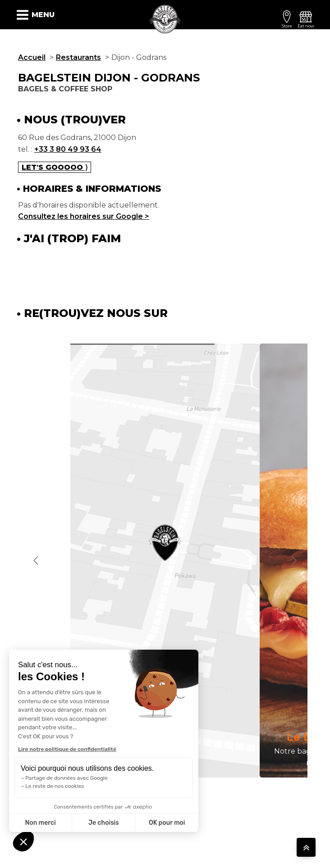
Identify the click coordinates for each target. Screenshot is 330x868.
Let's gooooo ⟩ (55, 167)
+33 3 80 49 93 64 (68, 149)
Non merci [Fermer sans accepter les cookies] (40, 823)
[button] (23, 841)
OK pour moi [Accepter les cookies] (167, 823)
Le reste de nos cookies (55, 786)
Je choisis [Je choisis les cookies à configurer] (104, 823)
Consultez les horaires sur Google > (84, 216)
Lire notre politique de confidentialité (67, 749)
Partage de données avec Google (66, 778)
